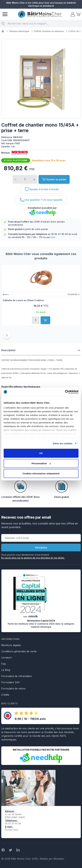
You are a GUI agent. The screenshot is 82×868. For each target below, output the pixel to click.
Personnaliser (41, 463)
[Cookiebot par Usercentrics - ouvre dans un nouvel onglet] (65, 392)
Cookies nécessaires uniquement (41, 473)
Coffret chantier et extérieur (49, 31)
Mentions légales (11, 645)
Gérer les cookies (63, 443)
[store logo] (40, 14)
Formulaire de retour (13, 688)
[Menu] (5, 14)
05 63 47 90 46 (59, 234)
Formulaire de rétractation (17, 676)
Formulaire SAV (11, 682)
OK (41, 453)
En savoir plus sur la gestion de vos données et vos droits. (33, 558)
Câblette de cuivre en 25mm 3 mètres (23, 300)
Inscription (41, 548)
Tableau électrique (19, 31)
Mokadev (59, 859)
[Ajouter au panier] (45, 320)
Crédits (5, 695)
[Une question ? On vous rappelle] (41, 200)
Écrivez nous (12, 830)
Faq (3, 664)
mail (53, 237)
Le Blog (6, 670)
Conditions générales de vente (19, 651)
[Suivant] (7, 335)
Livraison (7, 658)
